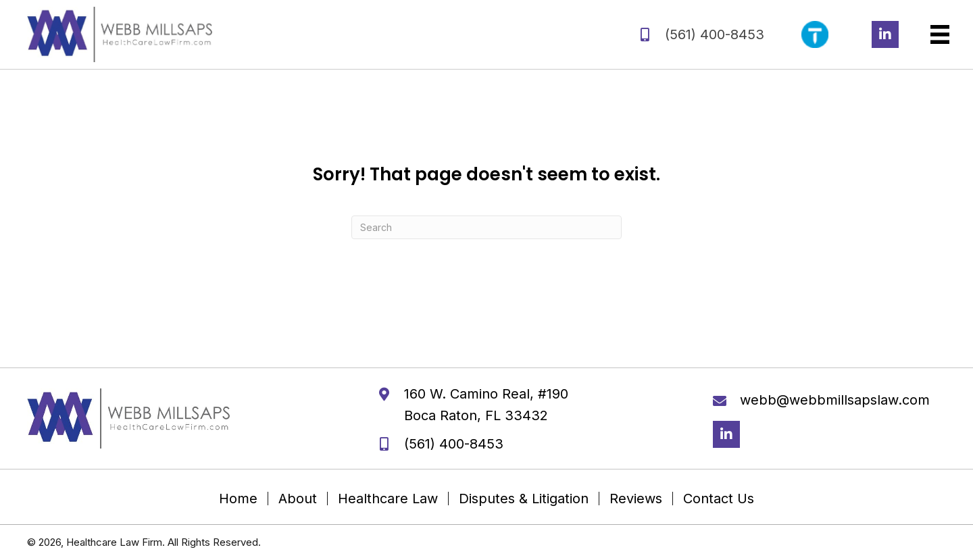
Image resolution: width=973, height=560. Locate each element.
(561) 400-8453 (715, 34)
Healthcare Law (388, 499)
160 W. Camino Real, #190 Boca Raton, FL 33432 (486, 405)
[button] (885, 34)
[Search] (487, 227)
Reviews (636, 499)
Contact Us (719, 499)
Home (238, 499)
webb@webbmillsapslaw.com (835, 400)
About (298, 499)
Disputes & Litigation (524, 499)
